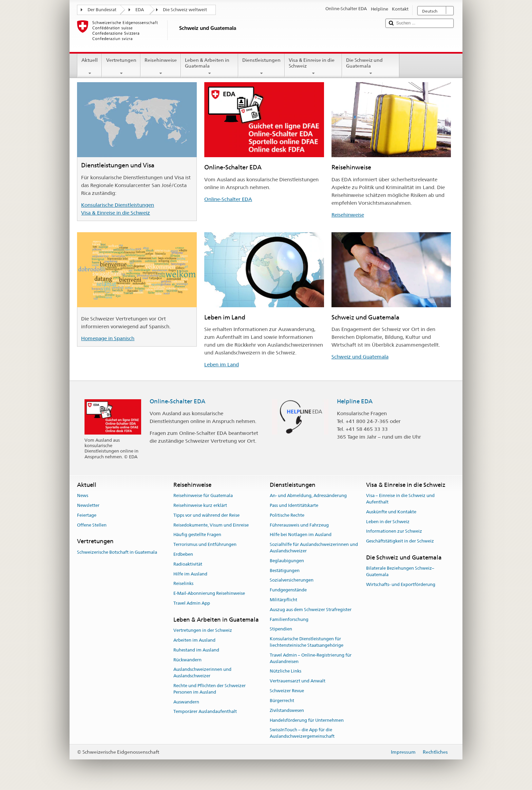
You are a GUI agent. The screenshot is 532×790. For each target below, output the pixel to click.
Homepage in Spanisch (108, 338)
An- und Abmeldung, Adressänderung (308, 495)
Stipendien (281, 629)
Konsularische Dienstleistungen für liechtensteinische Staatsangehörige (307, 642)
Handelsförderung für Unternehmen (307, 720)
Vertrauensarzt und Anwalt (298, 681)
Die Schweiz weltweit (185, 10)
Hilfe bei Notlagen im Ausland (301, 535)
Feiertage (87, 515)
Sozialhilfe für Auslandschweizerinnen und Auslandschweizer (314, 548)
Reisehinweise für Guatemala (203, 495)
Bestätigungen (285, 571)
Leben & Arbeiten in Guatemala (210, 67)
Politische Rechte (287, 515)
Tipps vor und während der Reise (206, 515)
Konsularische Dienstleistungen (118, 205)
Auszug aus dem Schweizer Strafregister (311, 610)
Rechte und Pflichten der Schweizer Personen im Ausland (210, 689)
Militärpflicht (283, 600)
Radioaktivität (188, 564)
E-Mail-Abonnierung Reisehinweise (209, 593)
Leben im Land (222, 364)
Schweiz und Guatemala (360, 357)
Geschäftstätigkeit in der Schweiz (400, 541)
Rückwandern (187, 660)
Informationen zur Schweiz (394, 531)
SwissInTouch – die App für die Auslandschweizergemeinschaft (302, 733)
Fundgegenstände (288, 590)
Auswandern (186, 702)
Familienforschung (289, 619)
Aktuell (90, 67)
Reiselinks (183, 584)
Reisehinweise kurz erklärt (200, 505)
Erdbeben (183, 554)
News (83, 495)
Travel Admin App (192, 603)
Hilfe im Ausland (190, 574)
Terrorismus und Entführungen (205, 544)
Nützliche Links (286, 671)
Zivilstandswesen (287, 710)
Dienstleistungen (261, 67)
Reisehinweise (161, 67)
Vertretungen (121, 67)
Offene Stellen (92, 525)
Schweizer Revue (287, 691)
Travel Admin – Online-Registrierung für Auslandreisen (311, 658)
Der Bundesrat (102, 10)
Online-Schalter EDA (228, 199)
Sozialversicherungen (292, 580)
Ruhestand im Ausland (196, 650)
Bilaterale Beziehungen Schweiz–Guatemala (400, 571)
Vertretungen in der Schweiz (203, 630)
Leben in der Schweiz (388, 522)
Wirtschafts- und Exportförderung (401, 584)
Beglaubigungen (287, 561)
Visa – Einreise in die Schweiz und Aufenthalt (400, 499)
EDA (140, 10)
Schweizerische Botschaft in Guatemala (117, 552)
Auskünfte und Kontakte (391, 512)
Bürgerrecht (282, 701)
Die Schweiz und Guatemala (371, 67)
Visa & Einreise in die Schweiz (313, 67)
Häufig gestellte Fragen (197, 535)
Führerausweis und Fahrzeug (299, 525)
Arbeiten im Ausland (194, 640)
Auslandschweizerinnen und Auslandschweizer (202, 673)
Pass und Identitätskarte (294, 505)
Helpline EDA (355, 401)
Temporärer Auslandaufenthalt (205, 712)
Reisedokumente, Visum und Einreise (211, 525)
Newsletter (88, 505)
